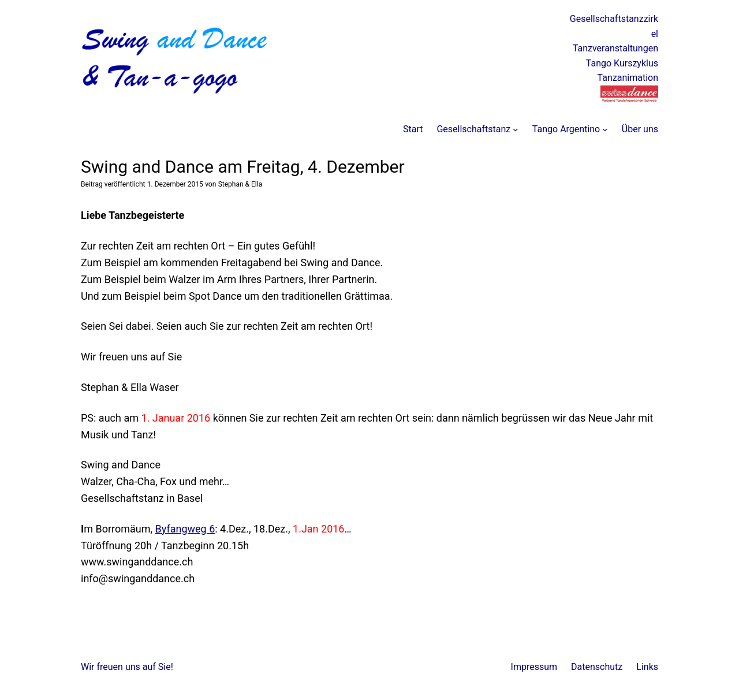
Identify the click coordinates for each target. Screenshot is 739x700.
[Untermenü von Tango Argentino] (605, 129)
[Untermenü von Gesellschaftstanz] (516, 129)
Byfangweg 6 (185, 529)
